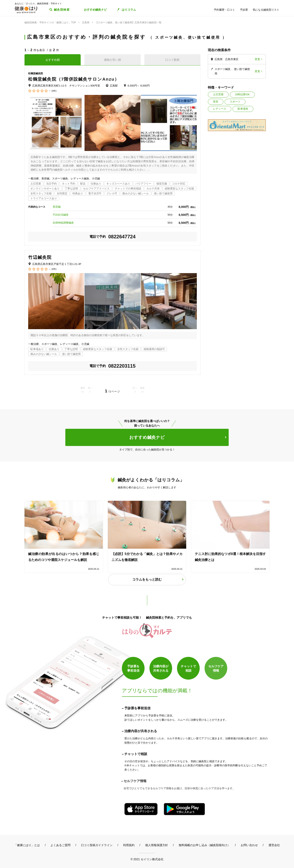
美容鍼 (57, 207)
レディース (220, 109)
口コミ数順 (172, 60)
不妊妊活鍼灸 (61, 215)
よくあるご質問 (60, 845)
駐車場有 (243, 109)
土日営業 (218, 94)
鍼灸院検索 (62, 10)
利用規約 (129, 845)
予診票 (244, 10)
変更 (257, 59)
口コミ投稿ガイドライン (97, 845)
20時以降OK (242, 94)
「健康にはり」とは (27, 845)
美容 (216, 102)
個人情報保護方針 (157, 845)
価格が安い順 (112, 60)
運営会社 (274, 845)
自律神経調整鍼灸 (63, 223)
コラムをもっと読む (147, 579)
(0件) (54, 91)
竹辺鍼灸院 (40, 257)
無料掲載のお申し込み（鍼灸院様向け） (204, 845)
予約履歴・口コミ (224, 10)
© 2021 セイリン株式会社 (147, 859)
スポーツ (235, 102)
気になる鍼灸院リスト (266, 10)
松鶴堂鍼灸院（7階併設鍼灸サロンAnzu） (74, 79)
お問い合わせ (249, 845)
